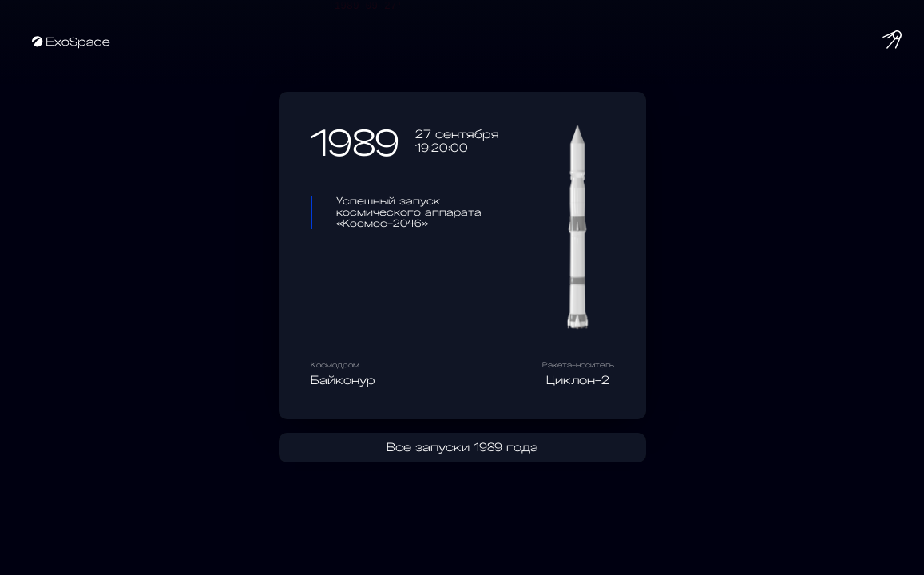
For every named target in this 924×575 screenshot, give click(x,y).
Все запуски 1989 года (462, 450)
